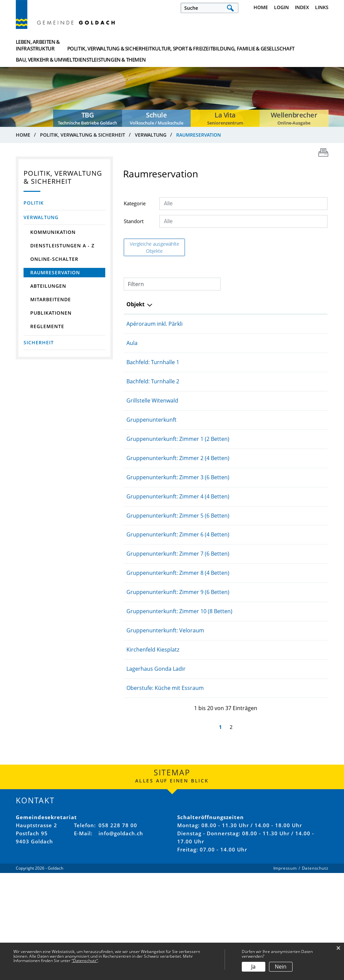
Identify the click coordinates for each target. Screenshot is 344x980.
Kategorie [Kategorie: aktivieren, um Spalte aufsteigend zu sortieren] (289, 306)
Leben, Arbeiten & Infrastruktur (38, 46)
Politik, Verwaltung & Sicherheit (98, 46)
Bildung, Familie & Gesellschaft (203, 46)
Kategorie (135, 205)
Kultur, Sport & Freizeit (151, 46)
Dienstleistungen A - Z (62, 247)
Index (302, 7)
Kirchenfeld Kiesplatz (171, 749)
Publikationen (51, 314)
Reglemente (47, 328)
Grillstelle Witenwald (171, 411)
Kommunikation (53, 234)
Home (261, 7)
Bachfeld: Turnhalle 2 (171, 391)
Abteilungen (48, 288)
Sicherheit (39, 344)
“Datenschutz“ (85, 961)
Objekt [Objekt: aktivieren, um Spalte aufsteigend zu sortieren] (154, 306)
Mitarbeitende (51, 301)
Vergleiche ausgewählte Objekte (155, 249)
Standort (134, 222)
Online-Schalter (54, 261)
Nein (281, 967)
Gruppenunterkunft (170, 430)
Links (322, 7)
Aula (150, 353)
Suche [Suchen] (231, 8)
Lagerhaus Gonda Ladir (175, 776)
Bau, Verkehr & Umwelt (255, 46)
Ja (253, 967)
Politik (34, 204)
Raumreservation (68, 274)
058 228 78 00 (118, 940)
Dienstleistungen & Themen (302, 46)
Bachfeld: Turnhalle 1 (171, 372)
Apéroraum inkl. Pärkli (173, 326)
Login (281, 7)
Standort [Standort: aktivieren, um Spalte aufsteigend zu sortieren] (229, 306)
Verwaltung (41, 219)
